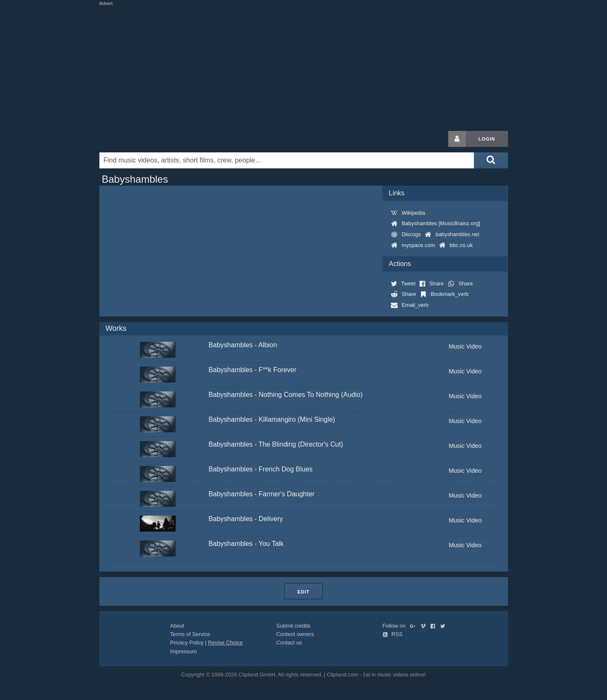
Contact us (289, 643)
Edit (303, 592)
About (177, 626)
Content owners (295, 634)
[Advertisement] (304, 67)
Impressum (183, 651)
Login (487, 139)
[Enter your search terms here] (287, 160)
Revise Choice (226, 643)
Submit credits (293, 626)
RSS (393, 634)
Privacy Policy (187, 643)
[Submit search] (491, 160)
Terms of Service (190, 634)
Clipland (144, 139)
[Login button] (457, 139)
